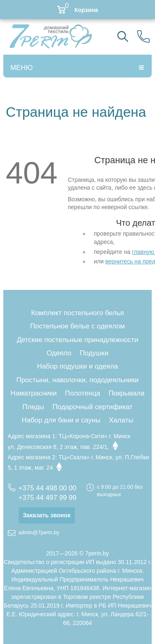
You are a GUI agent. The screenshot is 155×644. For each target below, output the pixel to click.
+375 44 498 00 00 (48, 488)
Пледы (33, 407)
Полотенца (82, 393)
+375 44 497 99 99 (48, 498)
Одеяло (59, 353)
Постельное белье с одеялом (77, 326)
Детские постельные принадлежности (77, 340)
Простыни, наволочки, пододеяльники (78, 380)
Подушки (94, 353)
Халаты (121, 420)
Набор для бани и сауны (61, 420)
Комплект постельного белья (77, 313)
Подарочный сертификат (93, 407)
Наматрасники (33, 393)
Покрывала (126, 393)
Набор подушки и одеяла (78, 366)
